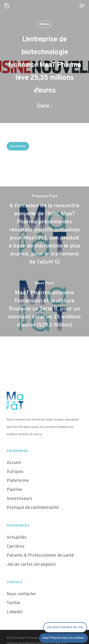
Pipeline (14, 490)
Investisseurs (19, 499)
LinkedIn (15, 612)
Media (44, 24)
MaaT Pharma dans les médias (63, 638)
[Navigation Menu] (82, 6)
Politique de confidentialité (33, 508)
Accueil (14, 463)
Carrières (16, 547)
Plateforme (18, 481)
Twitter (14, 603)
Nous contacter (21, 594)
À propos (15, 472)
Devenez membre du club (65, 627)
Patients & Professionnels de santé (40, 556)
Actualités (17, 538)
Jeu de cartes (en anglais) (31, 565)
